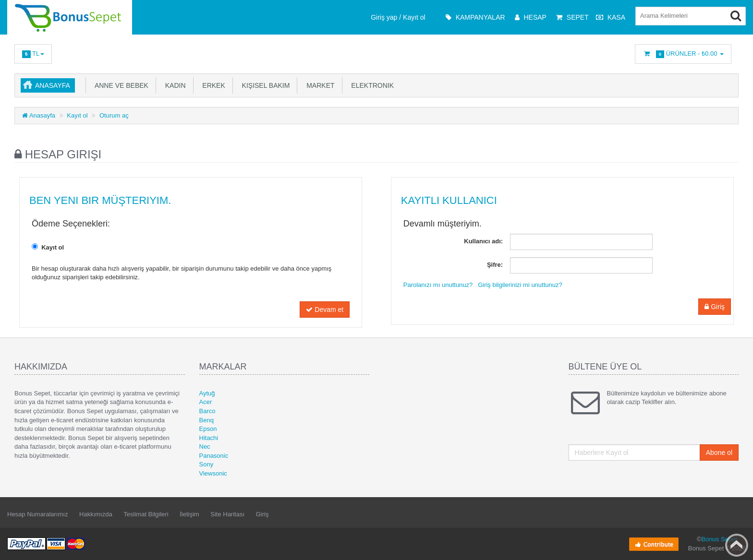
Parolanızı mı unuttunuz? (438, 285)
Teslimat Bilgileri (146, 514)
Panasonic (214, 456)
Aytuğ (207, 393)
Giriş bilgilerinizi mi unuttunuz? (520, 285)
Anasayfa (53, 85)
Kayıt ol (77, 115)
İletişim (189, 514)
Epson (208, 429)
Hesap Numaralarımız (37, 514)
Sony (206, 464)
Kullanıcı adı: (483, 241)
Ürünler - (683, 54)
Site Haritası (227, 514)
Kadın (174, 85)
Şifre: (495, 265)
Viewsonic (213, 473)
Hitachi (209, 438)
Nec (205, 447)
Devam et (325, 310)
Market (318, 85)
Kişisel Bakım (264, 85)
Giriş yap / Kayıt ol (398, 17)
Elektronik (371, 85)
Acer (206, 402)
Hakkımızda (96, 514)
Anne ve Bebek (120, 85)
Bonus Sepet (719, 539)
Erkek (212, 85)
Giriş (715, 307)
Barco (207, 411)
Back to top (737, 545)
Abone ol (719, 453)
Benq (206, 420)
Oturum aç (114, 115)
